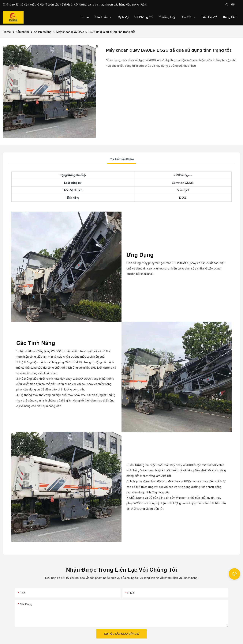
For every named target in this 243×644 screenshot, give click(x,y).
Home (7, 32)
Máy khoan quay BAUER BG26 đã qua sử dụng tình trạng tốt (96, 32)
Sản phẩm (22, 32)
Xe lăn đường (43, 32)
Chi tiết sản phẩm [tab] (122, 159)
